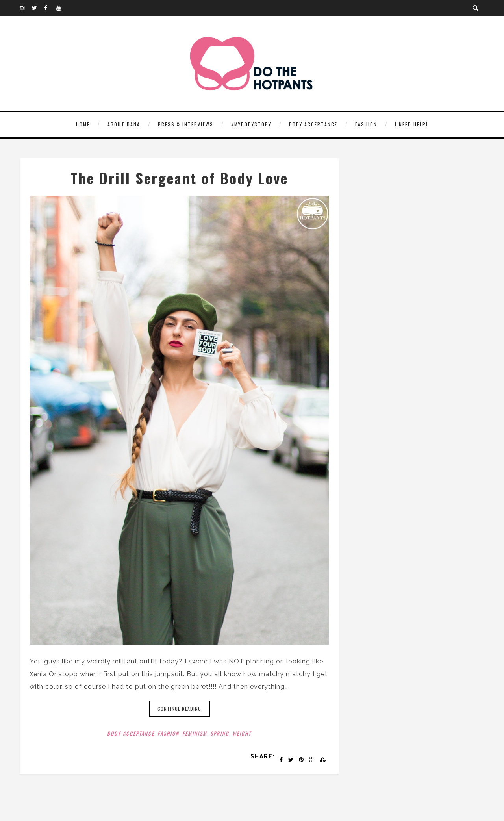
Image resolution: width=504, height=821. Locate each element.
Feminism (195, 733)
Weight (242, 733)
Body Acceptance (313, 124)
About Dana (124, 124)
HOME (83, 124)
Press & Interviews (186, 124)
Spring (220, 733)
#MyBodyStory (251, 124)
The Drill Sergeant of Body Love (179, 178)
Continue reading (179, 709)
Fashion (366, 124)
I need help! (411, 124)
